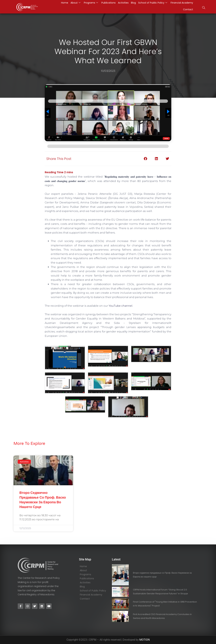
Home (83, 566)
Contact (188, 9)
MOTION (145, 640)
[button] (146, 159)
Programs (85, 574)
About (83, 570)
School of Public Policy (93, 591)
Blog (82, 587)
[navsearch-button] (204, 8)
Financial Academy (91, 595)
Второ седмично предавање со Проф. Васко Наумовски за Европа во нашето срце (43, 500)
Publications (87, 578)
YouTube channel (120, 306)
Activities (85, 582)
